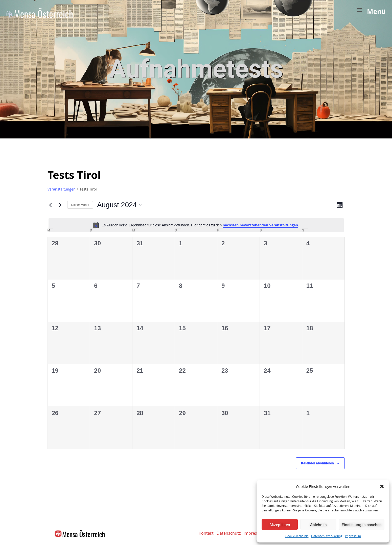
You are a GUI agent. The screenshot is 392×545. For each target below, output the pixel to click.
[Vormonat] (51, 205)
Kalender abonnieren (317, 463)
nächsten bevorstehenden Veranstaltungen (260, 225)
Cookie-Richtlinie (297, 536)
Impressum (353, 536)
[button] (382, 486)
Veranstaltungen (62, 189)
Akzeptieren (280, 525)
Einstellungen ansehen (362, 525)
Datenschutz (229, 533)
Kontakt (206, 533)
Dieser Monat (80, 205)
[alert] (196, 225)
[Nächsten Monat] (60, 205)
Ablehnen (318, 525)
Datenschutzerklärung (327, 536)
